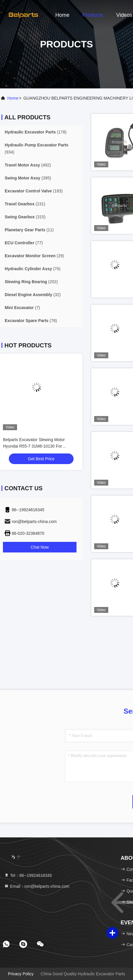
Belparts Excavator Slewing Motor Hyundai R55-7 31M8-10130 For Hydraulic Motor (34, 446)
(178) (36, 132)
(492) (28, 165)
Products (93, 15)
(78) (31, 321)
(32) (33, 295)
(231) (25, 204)
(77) (24, 243)
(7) (22, 308)
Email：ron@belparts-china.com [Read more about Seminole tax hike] (37, 886)
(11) (29, 230)
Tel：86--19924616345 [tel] (28, 875)
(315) (25, 217)
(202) (31, 282)
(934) (36, 149)
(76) (33, 269)
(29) (34, 256)
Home (62, 15)
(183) (34, 191)
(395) (28, 178)
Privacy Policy (21, 974)
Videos (124, 15)
